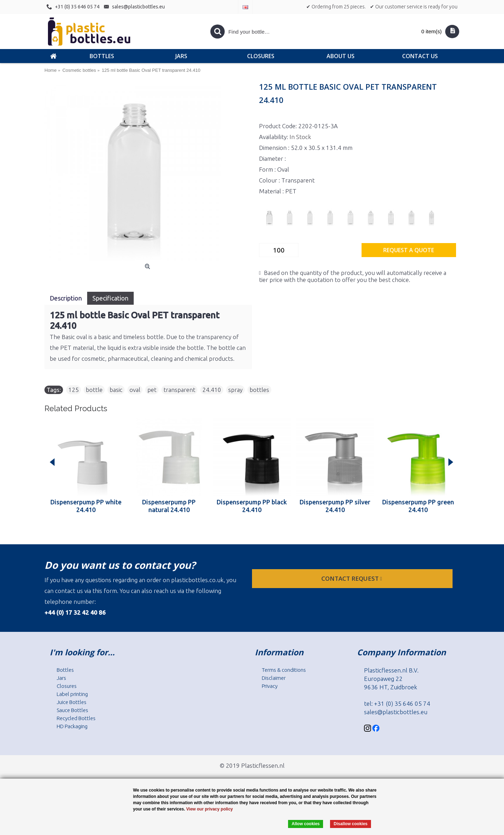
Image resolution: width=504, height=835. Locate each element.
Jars (61, 678)
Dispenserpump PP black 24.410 (252, 506)
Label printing (72, 694)
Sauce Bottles (72, 710)
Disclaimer (274, 678)
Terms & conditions (284, 670)
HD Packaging (72, 726)
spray (235, 390)
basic (116, 390)
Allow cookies (306, 824)
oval (135, 390)
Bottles (65, 670)
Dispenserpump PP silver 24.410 (335, 506)
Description (66, 298)
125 (73, 390)
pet (152, 390)
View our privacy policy (209, 809)
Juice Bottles (72, 702)
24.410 (212, 390)
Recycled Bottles (76, 718)
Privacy (270, 686)
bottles (259, 390)
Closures (67, 686)
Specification (110, 298)
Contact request (352, 578)
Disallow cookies (351, 824)
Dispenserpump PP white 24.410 (86, 506)
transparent (179, 390)
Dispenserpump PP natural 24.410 (169, 506)
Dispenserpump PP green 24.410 (418, 506)
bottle (94, 390)
